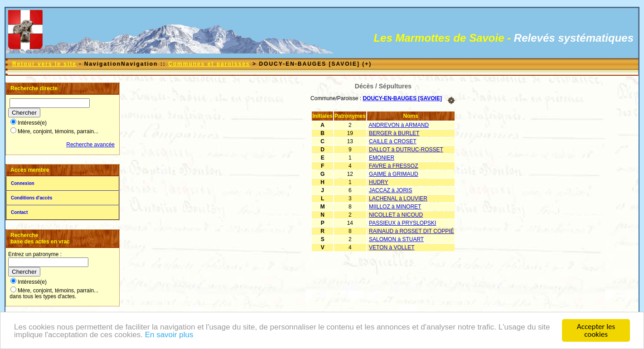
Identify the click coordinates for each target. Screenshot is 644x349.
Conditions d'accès (31, 198)
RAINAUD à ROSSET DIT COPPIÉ (412, 231)
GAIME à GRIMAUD (394, 174)
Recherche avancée (90, 145)
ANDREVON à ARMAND (399, 125)
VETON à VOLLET (392, 247)
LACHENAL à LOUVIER (398, 199)
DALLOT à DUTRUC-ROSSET (406, 150)
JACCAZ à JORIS (390, 190)
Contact (19, 212)
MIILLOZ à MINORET (395, 207)
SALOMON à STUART (396, 239)
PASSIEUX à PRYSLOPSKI (402, 223)
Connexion (23, 183)
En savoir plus (169, 335)
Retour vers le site (44, 64)
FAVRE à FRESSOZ (393, 166)
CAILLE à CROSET (393, 141)
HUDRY (378, 182)
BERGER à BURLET (394, 133)
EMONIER (382, 158)
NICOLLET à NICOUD (396, 215)
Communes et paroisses (209, 64)
